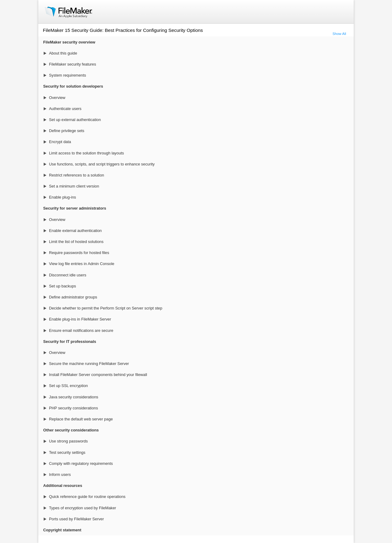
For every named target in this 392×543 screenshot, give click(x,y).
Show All (339, 34)
